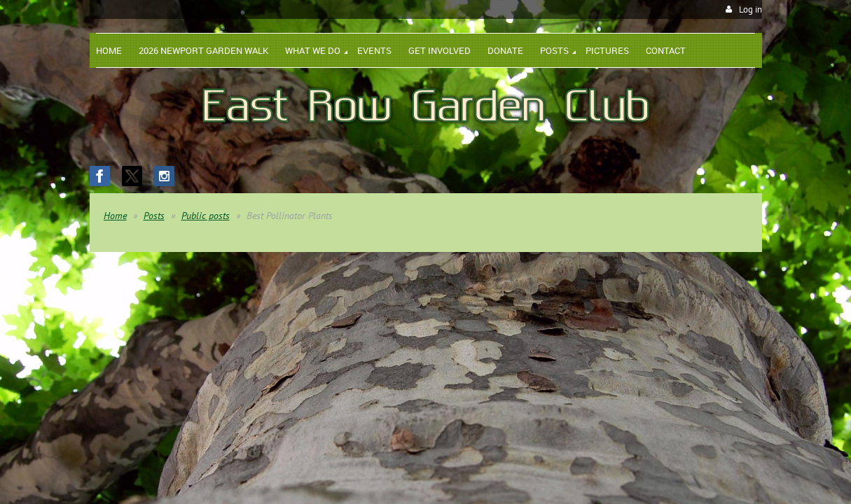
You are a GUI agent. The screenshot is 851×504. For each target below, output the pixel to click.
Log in (750, 9)
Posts (154, 216)
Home (115, 216)
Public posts (206, 216)
